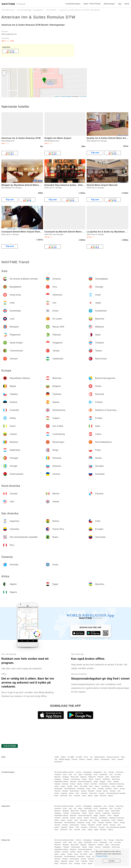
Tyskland (57, 784)
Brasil (56, 796)
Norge (88, 789)
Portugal (101, 789)
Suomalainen (105, 759)
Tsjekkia (116, 782)
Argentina (64, 793)
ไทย (91, 757)
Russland (91, 791)
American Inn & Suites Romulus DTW (38, 17)
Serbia (116, 789)
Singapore (58, 779)
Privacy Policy (102, 856)
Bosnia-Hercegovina (85, 782)
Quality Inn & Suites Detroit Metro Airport (108, 138)
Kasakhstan (104, 775)
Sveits (109, 782)
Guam (84, 796)
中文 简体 (79, 757)
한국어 (86, 757)
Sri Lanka (118, 775)
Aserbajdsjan (87, 772)
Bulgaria (103, 782)
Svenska (120, 759)
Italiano (97, 759)
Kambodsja (88, 775)
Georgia (111, 772)
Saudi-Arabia (115, 777)
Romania (109, 789)
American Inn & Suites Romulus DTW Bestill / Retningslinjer (33, 25)
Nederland (81, 789)
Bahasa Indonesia (113, 757)
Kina (105, 772)
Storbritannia (103, 784)
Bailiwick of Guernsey (117, 784)
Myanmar (58, 777)
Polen (94, 789)
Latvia (114, 786)
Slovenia (57, 791)
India (70, 775)
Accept (112, 861)
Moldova (120, 786)
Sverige (122, 789)
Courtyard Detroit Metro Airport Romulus (23, 232)
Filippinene (92, 777)
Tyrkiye (84, 779)
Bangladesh (98, 772)
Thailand (66, 779)
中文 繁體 (71, 757)
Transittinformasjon (73, 4)
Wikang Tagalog (64, 759)
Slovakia (65, 791)
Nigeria (111, 796)
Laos (111, 775)
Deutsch (82, 759)
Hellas (56, 786)
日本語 (57, 757)
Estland (73, 784)
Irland (76, 786)
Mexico (106, 791)
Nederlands (58, 762)
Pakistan (100, 777)
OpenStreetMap (66, 96)
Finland (86, 784)
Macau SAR (75, 777)
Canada (99, 791)
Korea (96, 775)
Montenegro (58, 789)
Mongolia (66, 777)
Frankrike (94, 784)
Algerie (90, 796)
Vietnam (98, 779)
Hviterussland (74, 791)
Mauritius (103, 796)
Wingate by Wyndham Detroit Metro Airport (24, 185)
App (120, 4)
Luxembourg (105, 786)
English (63, 757)
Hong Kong (119, 772)
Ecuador (102, 793)
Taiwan (91, 779)
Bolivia (71, 793)
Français (75, 759)
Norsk (114, 759)
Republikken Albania (61, 782)
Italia (91, 786)
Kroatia (70, 786)
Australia (77, 796)
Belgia (96, 782)
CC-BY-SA (83, 96)
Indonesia (58, 775)
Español (89, 759)
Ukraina (84, 791)
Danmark (65, 784)
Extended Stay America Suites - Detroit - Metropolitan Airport (77, 185)
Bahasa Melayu (100, 757)
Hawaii (57, 793)
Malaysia (83, 777)
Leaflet (57, 96)
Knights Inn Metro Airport (58, 138)
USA (119, 791)
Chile (77, 793)
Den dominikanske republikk (116, 793)
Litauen (97, 786)
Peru (71, 796)
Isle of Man (84, 786)
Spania (80, 784)
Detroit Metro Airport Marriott (102, 185)
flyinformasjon (109, 4)
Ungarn (63, 786)
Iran (75, 775)
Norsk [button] (127, 4)
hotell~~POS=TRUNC (92, 4)
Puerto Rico (93, 793)
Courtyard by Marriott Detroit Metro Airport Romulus (72, 232)
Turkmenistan (75, 779)
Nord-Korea (116, 779)
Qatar (107, 777)
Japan (80, 775)
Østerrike (73, 782)
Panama (113, 791)
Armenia (78, 772)
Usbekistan (106, 779)
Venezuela (64, 796)
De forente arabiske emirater (64, 772)
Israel (65, 775)
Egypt (96, 796)
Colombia (84, 793)
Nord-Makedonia (70, 789)
